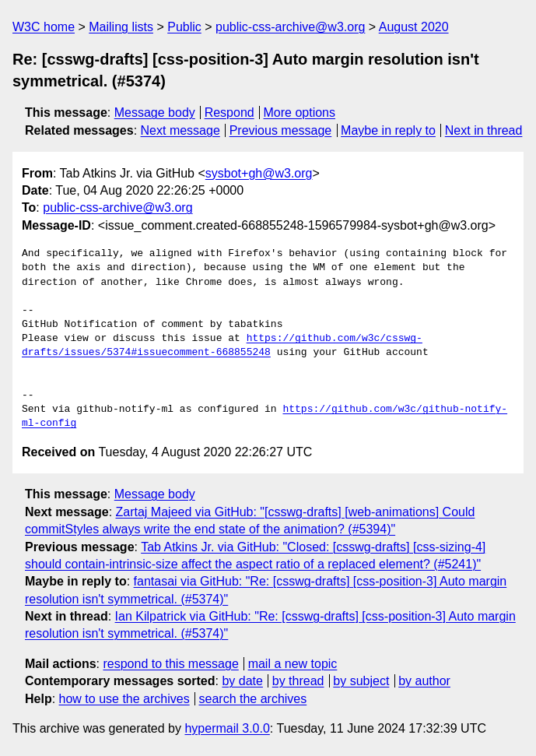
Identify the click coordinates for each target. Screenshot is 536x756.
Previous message (281, 130)
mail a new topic (293, 664)
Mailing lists (121, 27)
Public (184, 27)
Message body (155, 113)
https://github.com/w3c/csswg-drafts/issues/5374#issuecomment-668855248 (222, 346)
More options (300, 113)
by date (242, 681)
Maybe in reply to (388, 130)
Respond (229, 113)
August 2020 (414, 27)
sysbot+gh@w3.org (259, 173)
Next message (180, 130)
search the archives (253, 699)
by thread (298, 681)
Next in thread (484, 130)
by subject (361, 681)
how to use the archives (124, 699)
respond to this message (170, 664)
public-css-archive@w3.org (290, 27)
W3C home (44, 27)
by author (424, 681)
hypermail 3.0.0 (227, 728)
